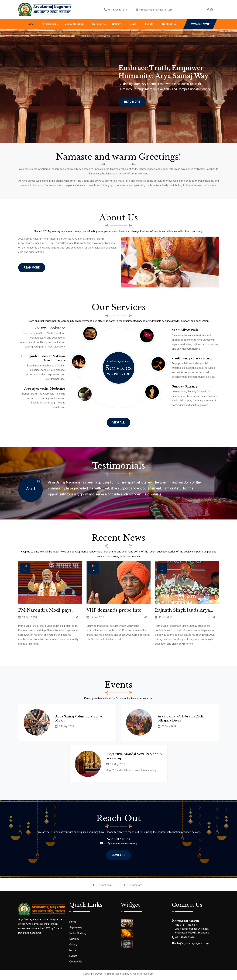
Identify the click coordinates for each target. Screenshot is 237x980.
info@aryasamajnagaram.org (156, 10)
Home (30, 24)
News (133, 24)
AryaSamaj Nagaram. (142, 976)
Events (149, 24)
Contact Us (169, 24)
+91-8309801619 (117, 10)
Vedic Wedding (74, 24)
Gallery (116, 24)
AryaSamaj (49, 24)
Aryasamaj (75, 930)
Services (98, 24)
